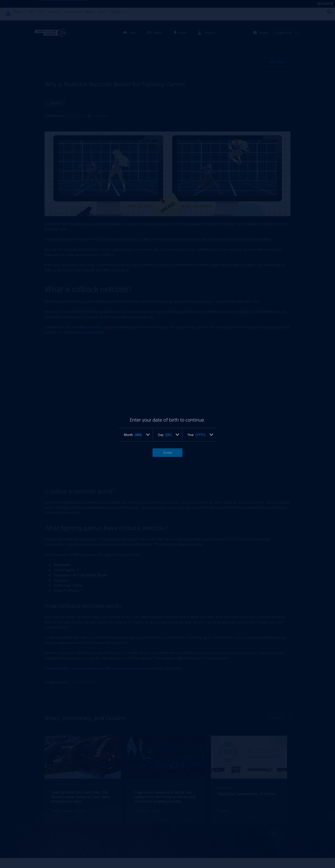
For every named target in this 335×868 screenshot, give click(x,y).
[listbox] (136, 435)
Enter (167, 452)
